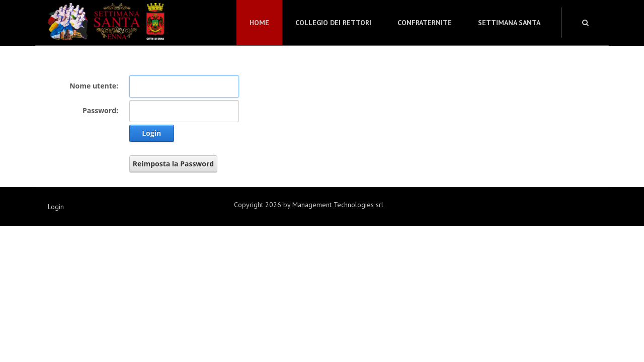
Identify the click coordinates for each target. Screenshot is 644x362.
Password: (100, 110)
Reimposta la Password (174, 164)
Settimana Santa (509, 23)
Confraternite (425, 23)
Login (151, 133)
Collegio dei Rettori (333, 23)
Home (259, 23)
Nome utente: (94, 86)
